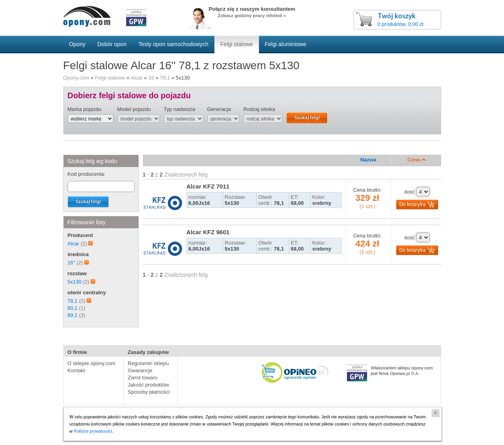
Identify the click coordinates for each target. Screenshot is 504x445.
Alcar (137, 78)
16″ (71, 263)
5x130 (75, 282)
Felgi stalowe (110, 78)
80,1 (73, 308)
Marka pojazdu (85, 109)
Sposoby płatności (149, 392)
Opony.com (76, 78)
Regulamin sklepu (148, 363)
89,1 (73, 315)
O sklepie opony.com (91, 363)
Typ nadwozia (180, 109)
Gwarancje (140, 370)
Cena (416, 160)
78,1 (165, 78)
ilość (410, 192)
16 (151, 78)
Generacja (219, 109)
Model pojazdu (134, 109)
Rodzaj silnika (259, 109)
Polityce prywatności (93, 431)
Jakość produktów (148, 385)
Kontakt (76, 370)
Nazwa (368, 160)
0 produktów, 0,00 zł (401, 24)
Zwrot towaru (143, 378)
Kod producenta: (87, 174)
